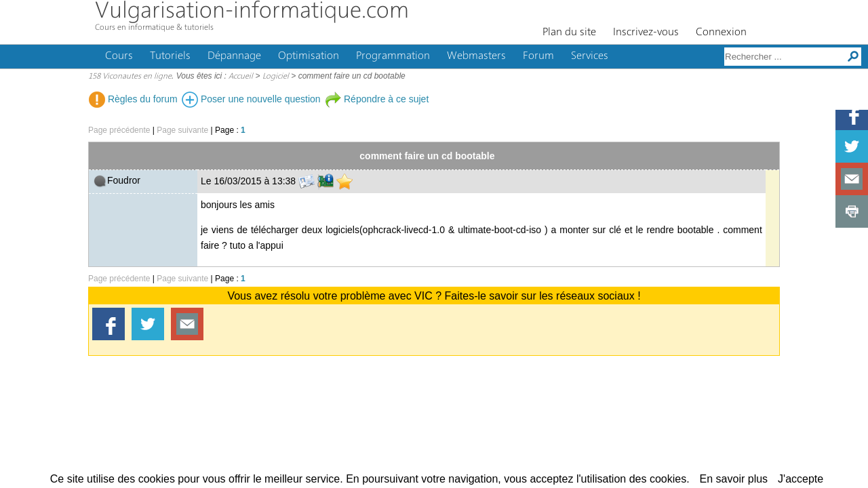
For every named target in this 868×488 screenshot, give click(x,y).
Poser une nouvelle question (251, 99)
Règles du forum (133, 99)
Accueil (241, 77)
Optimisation (309, 56)
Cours (119, 56)
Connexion (721, 33)
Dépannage (234, 56)
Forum (538, 56)
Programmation (393, 56)
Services (590, 56)
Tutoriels (170, 56)
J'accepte (801, 479)
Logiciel (276, 77)
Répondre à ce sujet (377, 99)
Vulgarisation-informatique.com (252, 12)
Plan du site (569, 33)
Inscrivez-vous (646, 33)
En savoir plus (734, 479)
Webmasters (476, 56)
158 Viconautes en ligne (130, 77)
